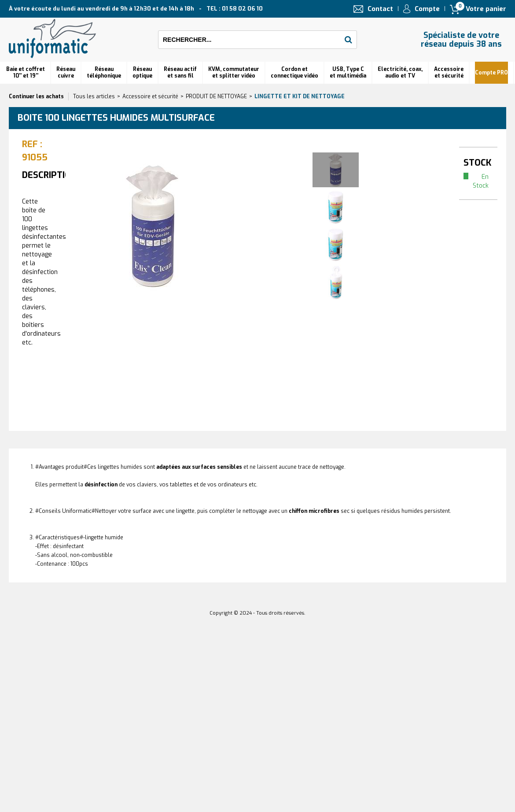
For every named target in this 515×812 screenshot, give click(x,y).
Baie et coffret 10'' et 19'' (26, 72)
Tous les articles (94, 96)
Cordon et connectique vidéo (294, 72)
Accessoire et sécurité (449, 72)
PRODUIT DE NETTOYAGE (216, 96)
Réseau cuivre (66, 72)
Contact (380, 9)
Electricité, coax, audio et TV (400, 72)
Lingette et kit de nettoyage (300, 96)
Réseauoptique (142, 72)
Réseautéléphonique (104, 72)
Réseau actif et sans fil (180, 72)
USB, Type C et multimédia (348, 72)
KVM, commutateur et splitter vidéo (234, 72)
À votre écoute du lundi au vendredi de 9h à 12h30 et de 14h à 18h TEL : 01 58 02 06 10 (136, 9)
